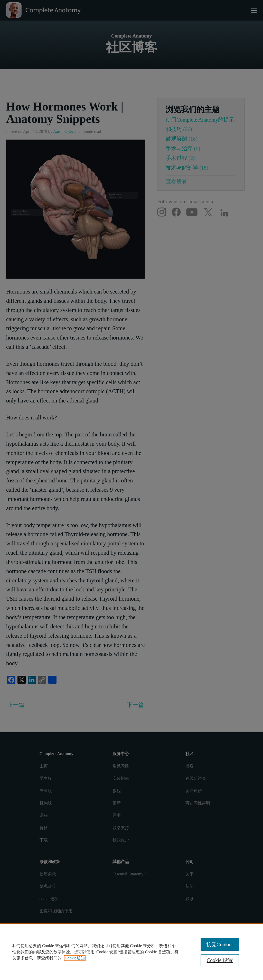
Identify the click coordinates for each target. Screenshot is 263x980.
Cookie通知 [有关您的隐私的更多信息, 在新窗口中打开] (75, 958)
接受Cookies (220, 945)
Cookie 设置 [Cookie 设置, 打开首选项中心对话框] (220, 960)
